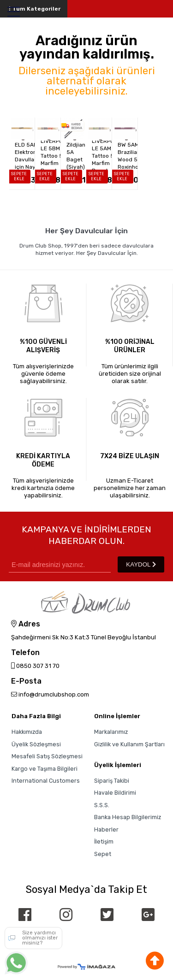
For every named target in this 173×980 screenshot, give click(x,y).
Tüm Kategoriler (34, 9)
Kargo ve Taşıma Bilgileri (45, 769)
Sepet (103, 854)
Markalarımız (111, 732)
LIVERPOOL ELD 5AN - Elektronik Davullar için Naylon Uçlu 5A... (25, 156)
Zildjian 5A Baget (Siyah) (76, 156)
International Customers (46, 781)
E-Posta (26, 682)
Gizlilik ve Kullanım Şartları (129, 744)
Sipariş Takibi (112, 781)
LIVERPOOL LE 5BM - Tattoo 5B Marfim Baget (51, 156)
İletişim (104, 841)
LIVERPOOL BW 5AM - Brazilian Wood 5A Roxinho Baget (128, 156)
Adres (26, 624)
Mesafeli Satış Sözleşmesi (47, 756)
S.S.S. (102, 805)
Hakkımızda (27, 732)
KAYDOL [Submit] (141, 564)
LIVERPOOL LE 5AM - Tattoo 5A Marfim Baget (102, 156)
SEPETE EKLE (19, 176)
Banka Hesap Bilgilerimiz (128, 817)
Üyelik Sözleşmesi (36, 744)
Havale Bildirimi (115, 793)
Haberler (106, 829)
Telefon (25, 653)
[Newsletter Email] (60, 564)
